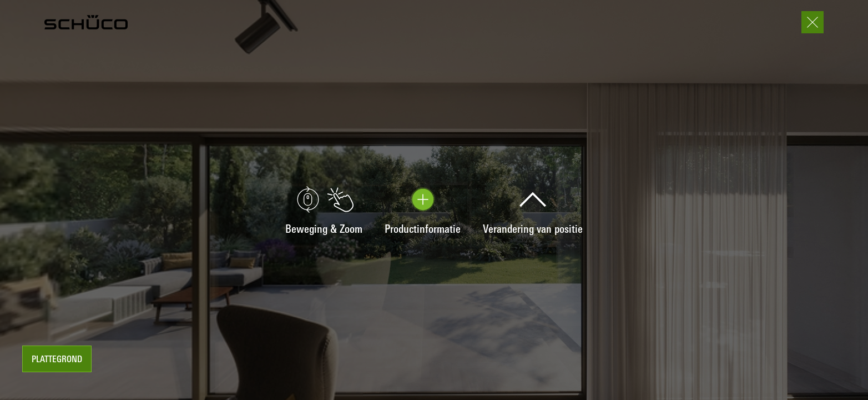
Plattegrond (57, 360)
